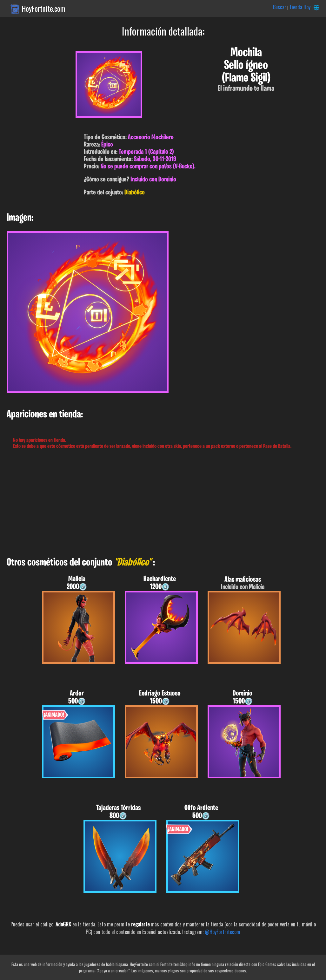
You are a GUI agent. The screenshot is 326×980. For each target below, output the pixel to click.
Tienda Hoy (300, 7)
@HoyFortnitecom (223, 932)
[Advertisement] (163, 503)
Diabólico (135, 193)
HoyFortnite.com (44, 9)
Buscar (280, 7)
